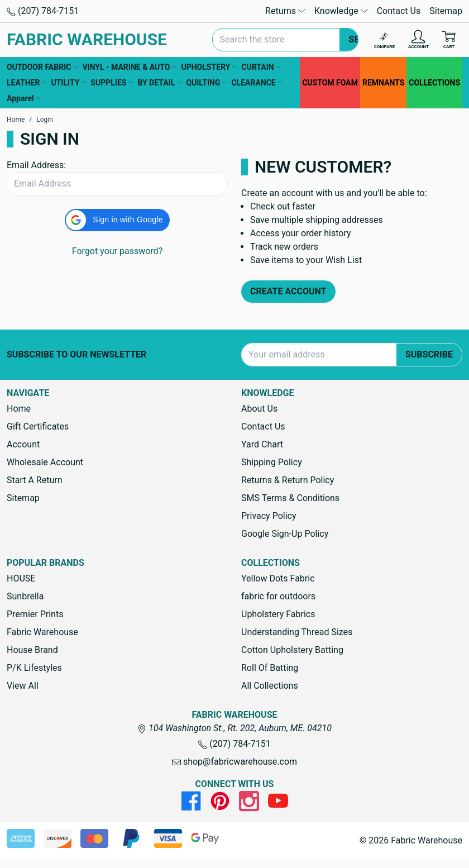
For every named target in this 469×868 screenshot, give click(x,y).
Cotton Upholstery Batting (292, 650)
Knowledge (341, 11)
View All (23, 686)
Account (23, 444)
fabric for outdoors (278, 596)
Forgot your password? (117, 251)
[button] (117, 220)
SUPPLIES (112, 83)
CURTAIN (261, 67)
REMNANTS (383, 83)
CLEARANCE (257, 83)
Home (19, 409)
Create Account (288, 291)
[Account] (418, 40)
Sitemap (446, 11)
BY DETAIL (159, 83)
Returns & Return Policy (288, 480)
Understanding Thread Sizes (297, 632)
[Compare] (384, 40)
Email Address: (36, 165)
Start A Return (35, 480)
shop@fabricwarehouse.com (234, 762)
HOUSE (21, 578)
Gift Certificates (38, 426)
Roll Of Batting (270, 668)
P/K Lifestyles (34, 668)
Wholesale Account (45, 462)
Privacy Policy (269, 516)
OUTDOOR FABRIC (42, 67)
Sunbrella (25, 596)
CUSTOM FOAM (330, 83)
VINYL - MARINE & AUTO (129, 67)
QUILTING (206, 83)
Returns (285, 11)
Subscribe (429, 354)
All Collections (270, 686)
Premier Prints (35, 614)
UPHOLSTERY (209, 67)
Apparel (24, 98)
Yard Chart (262, 444)
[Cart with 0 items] (449, 40)
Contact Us (399, 11)
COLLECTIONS (434, 83)
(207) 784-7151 (43, 11)
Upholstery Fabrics (278, 614)
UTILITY (68, 83)
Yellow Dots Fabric (278, 578)
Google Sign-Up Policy (285, 534)
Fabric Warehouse (42, 632)
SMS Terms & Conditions (290, 498)
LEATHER (27, 83)
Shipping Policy (272, 462)
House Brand (32, 650)
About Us (259, 409)
